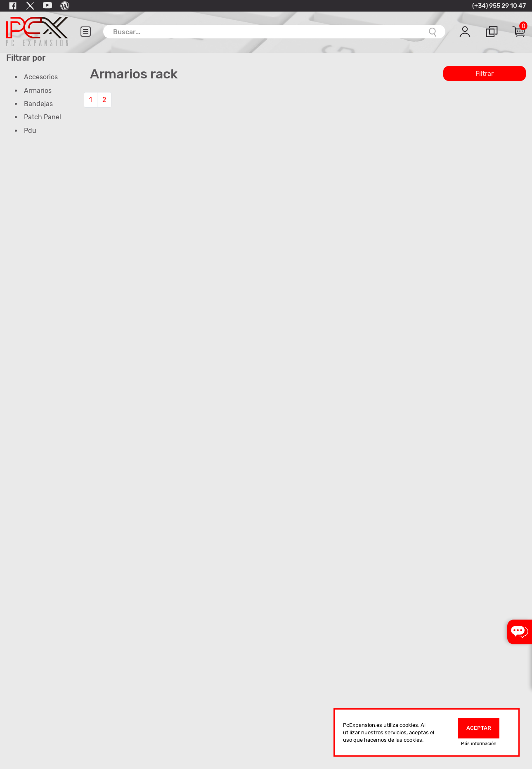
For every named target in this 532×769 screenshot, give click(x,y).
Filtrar (485, 74)
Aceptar (479, 728)
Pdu (30, 131)
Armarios (38, 91)
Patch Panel (43, 117)
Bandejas (38, 104)
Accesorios (41, 77)
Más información (479, 744)
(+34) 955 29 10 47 (499, 6)
